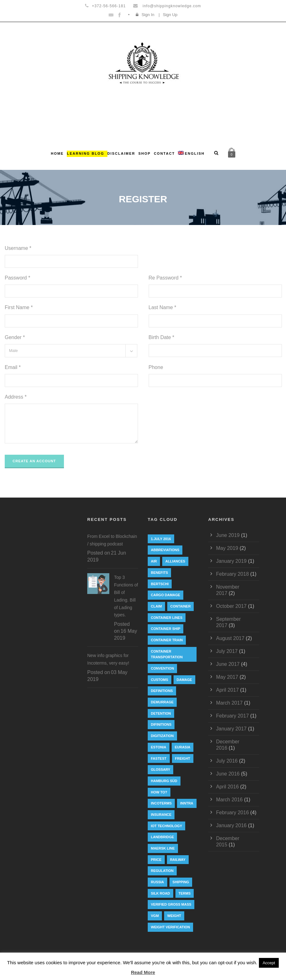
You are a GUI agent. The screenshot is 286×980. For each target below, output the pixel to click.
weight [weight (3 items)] (174, 916)
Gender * (15, 337)
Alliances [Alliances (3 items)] (175, 561)
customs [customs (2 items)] (160, 680)
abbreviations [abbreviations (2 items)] (165, 550)
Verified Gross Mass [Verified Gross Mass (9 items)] (171, 904)
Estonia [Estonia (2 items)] (159, 747)
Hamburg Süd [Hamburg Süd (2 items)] (164, 781)
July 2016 (227, 761)
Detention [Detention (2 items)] (161, 713)
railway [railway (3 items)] (178, 860)
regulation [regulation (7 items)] (162, 871)
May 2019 (227, 548)
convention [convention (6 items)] (162, 668)
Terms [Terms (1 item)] (185, 893)
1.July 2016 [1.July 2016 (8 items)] (161, 539)
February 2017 (232, 716)
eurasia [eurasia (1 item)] (183, 747)
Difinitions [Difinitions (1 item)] (161, 724)
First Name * (19, 307)
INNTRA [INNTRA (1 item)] (187, 803)
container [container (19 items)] (181, 606)
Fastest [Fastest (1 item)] (159, 758)
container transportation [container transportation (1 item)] (167, 654)
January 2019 (231, 561)
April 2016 (227, 787)
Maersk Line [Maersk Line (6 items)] (163, 848)
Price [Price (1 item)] (156, 860)
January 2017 (231, 729)
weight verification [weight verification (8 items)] (170, 927)
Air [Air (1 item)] (154, 561)
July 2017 (227, 651)
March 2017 (229, 703)
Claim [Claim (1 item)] (156, 606)
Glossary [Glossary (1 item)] (160, 770)
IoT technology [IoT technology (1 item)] (166, 826)
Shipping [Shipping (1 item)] (181, 882)
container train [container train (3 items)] (167, 640)
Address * (16, 397)
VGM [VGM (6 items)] (155, 916)
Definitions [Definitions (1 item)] (162, 691)
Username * (18, 248)
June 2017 (228, 664)
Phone (156, 367)
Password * (17, 278)
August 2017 (230, 638)
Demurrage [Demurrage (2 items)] (162, 702)
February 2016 (232, 813)
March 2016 (229, 800)
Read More (143, 972)
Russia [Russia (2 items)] (157, 882)
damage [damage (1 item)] (184, 680)
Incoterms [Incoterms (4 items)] (161, 803)
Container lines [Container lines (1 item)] (167, 618)
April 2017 (227, 690)
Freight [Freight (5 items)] (183, 758)
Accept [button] (269, 963)
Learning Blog (85, 153)
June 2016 (228, 774)
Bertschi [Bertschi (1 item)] (160, 584)
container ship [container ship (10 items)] (166, 629)
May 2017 (227, 677)
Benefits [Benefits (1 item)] (159, 573)
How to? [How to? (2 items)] (159, 792)
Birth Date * (162, 337)
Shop (144, 153)
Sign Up (170, 15)
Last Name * (163, 307)
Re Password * (165, 278)
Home (57, 153)
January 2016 (231, 825)
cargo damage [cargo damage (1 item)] (166, 595)
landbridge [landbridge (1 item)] (162, 837)
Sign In (148, 15)
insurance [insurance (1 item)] (161, 815)
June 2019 (228, 535)
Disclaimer (121, 153)
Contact (164, 153)
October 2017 (231, 606)
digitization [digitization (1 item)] (162, 736)
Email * (13, 367)
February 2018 (232, 574)
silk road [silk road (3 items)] (160, 893)
